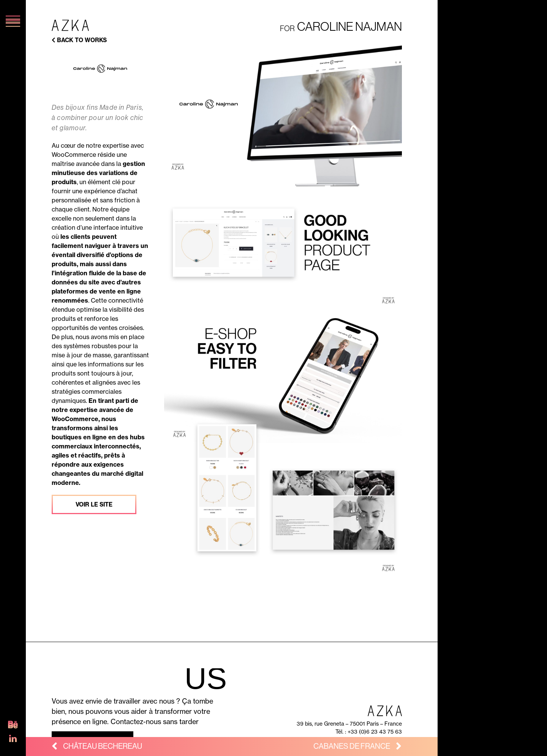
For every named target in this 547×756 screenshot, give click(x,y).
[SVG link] (13, 727)
